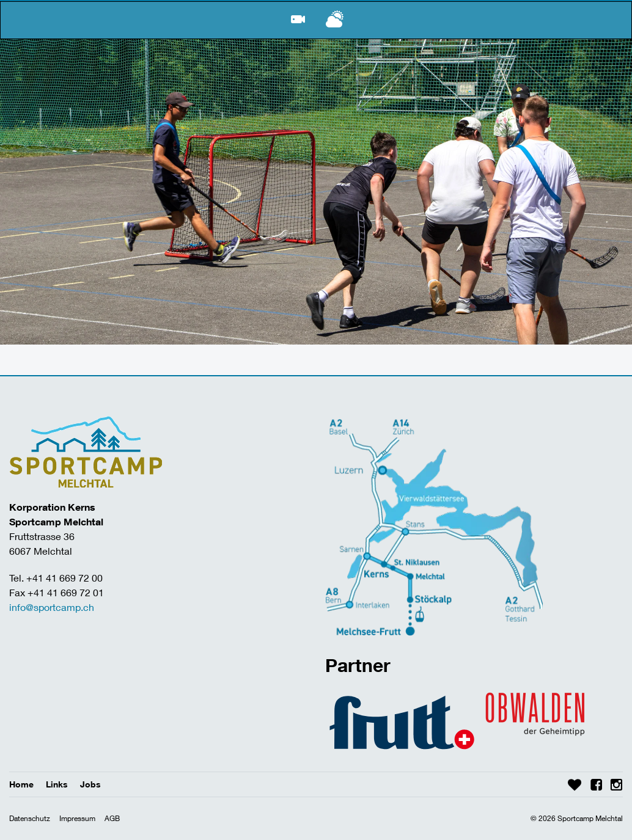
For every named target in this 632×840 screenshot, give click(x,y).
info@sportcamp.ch (52, 607)
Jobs (90, 784)
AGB (112, 818)
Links (57, 784)
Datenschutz (30, 818)
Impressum (77, 818)
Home (21, 784)
